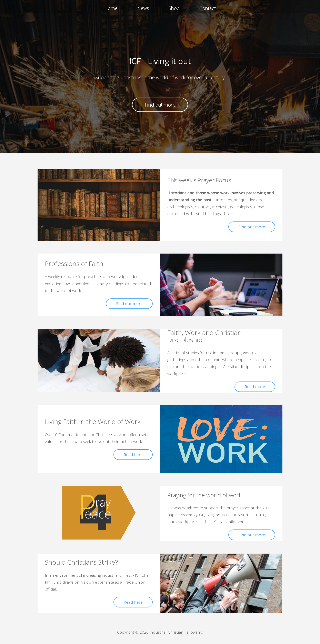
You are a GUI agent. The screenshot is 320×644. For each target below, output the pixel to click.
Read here (133, 455)
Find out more (160, 105)
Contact (207, 8)
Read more (255, 387)
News (143, 8)
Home (111, 8)
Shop (174, 8)
